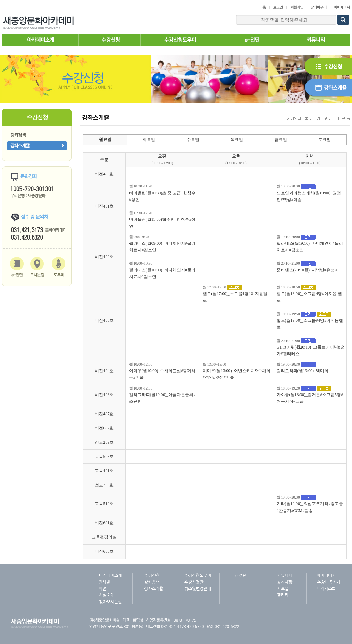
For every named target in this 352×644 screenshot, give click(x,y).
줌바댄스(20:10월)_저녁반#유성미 (308, 270)
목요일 (237, 140)
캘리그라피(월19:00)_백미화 (303, 371)
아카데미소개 (40, 40)
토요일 (325, 140)
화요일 (149, 140)
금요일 (281, 140)
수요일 (193, 140)
